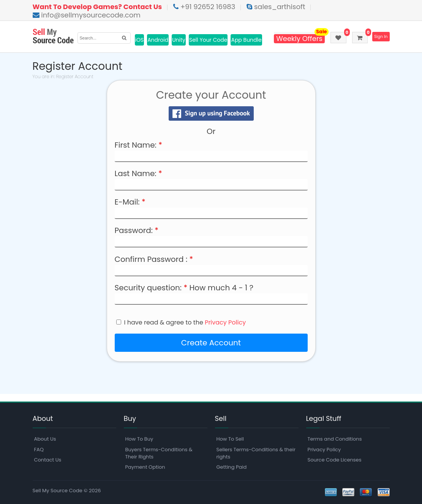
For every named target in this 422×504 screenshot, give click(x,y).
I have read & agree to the (185, 323)
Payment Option (145, 467)
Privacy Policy (225, 322)
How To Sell (230, 439)
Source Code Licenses (335, 460)
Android (158, 40)
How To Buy (139, 439)
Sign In (380, 37)
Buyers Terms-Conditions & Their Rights (159, 453)
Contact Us (48, 460)
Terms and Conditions (335, 439)
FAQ (39, 450)
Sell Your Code (208, 40)
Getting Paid (232, 467)
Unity (179, 40)
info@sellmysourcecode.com (87, 15)
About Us (45, 439)
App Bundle (246, 40)
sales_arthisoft (276, 7)
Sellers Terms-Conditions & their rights (256, 453)
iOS (140, 40)
